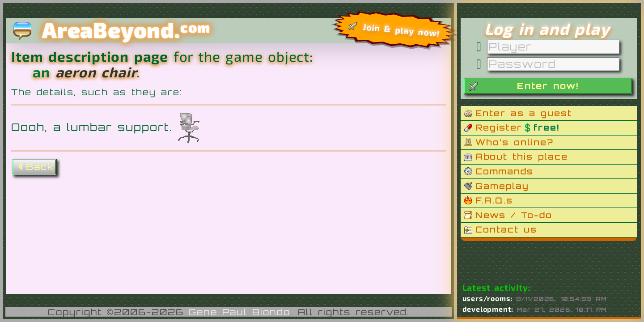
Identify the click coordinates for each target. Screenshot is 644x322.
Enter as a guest (524, 113)
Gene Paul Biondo (239, 312)
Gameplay (502, 186)
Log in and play (547, 29)
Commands (504, 171)
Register (517, 127)
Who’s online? (515, 142)
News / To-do (514, 215)
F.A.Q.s (494, 200)
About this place (522, 157)
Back (34, 167)
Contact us (506, 229)
